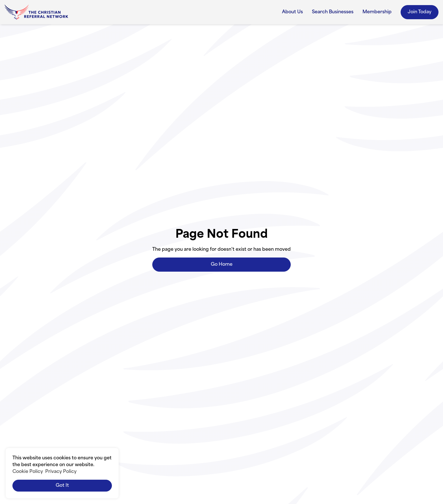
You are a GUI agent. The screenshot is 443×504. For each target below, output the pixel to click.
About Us (292, 12)
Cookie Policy (28, 472)
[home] (36, 12)
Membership (377, 12)
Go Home (222, 265)
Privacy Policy (61, 472)
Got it (62, 486)
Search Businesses (333, 12)
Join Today (420, 12)
